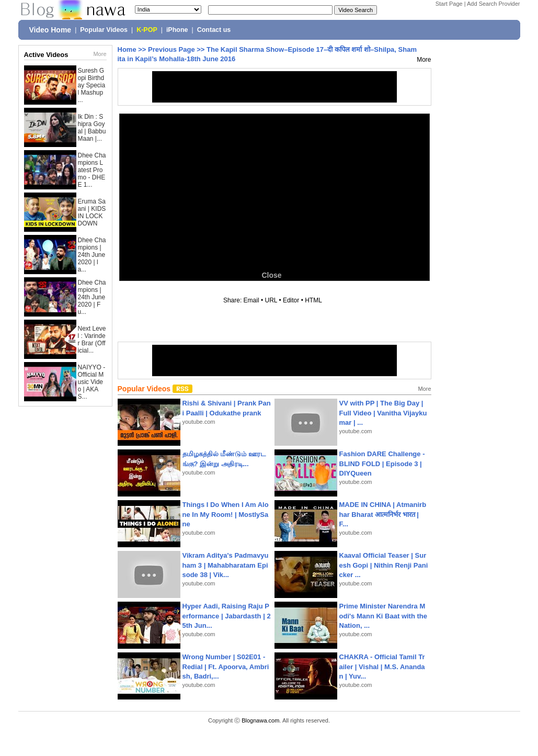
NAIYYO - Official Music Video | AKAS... (92, 382)
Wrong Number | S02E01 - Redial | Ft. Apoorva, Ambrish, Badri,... (226, 666)
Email (251, 300)
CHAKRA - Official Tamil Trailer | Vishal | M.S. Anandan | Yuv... (382, 666)
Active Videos (46, 55)
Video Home (50, 30)
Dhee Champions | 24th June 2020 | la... (92, 255)
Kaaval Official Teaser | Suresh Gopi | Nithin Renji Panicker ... (384, 565)
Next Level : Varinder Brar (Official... (92, 340)
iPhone (177, 30)
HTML (313, 300)
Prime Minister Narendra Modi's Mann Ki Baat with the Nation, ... (384, 616)
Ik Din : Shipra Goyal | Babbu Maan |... (92, 128)
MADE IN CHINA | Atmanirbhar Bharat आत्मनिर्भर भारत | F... (383, 514)
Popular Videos (104, 30)
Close (271, 275)
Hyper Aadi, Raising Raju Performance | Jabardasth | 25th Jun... (227, 616)
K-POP (147, 30)
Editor (291, 300)
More (100, 54)
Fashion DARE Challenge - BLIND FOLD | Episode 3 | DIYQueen (382, 463)
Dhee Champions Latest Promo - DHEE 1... (92, 170)
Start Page (449, 4)
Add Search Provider (494, 4)
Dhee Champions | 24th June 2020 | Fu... (92, 297)
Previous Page (171, 49)
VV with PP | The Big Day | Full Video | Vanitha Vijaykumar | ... (383, 413)
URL (271, 300)
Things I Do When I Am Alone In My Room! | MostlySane (226, 514)
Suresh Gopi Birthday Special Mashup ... (92, 85)
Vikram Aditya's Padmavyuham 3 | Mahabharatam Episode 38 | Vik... (226, 565)
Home (127, 49)
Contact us (214, 30)
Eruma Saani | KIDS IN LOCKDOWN (92, 212)
